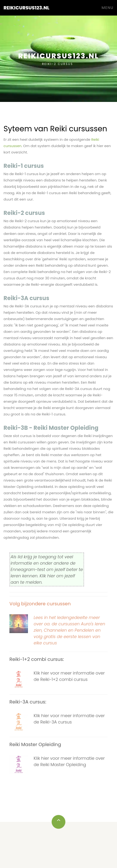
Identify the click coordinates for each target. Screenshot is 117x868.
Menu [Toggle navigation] (108, 8)
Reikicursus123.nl (26, 8)
